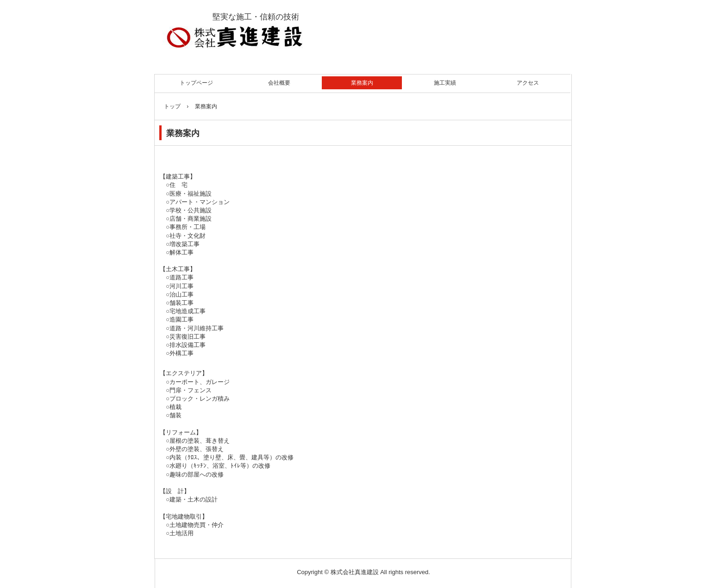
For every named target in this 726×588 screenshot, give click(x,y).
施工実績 (445, 83)
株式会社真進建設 (276, 34)
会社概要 (279, 83)
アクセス (528, 83)
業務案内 (362, 83)
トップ (172, 106)
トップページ (196, 83)
